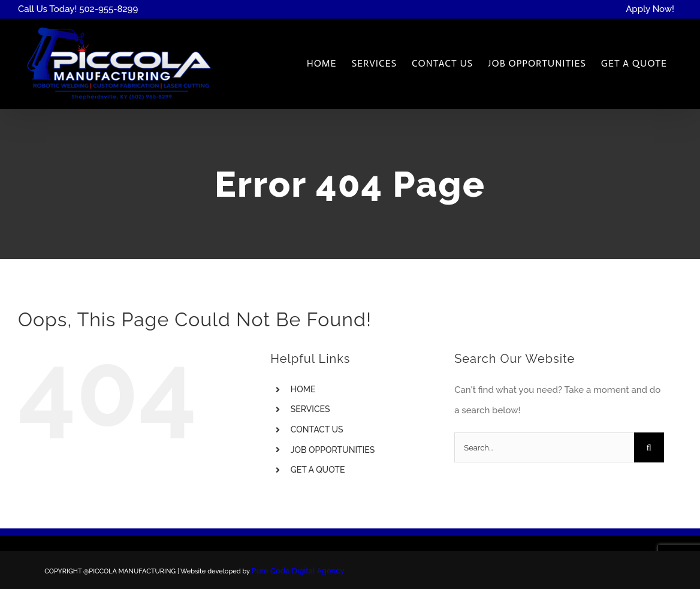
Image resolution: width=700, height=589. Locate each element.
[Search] (649, 447)
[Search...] (544, 447)
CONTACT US (317, 429)
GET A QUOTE (318, 470)
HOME (303, 389)
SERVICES (310, 409)
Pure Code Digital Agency (298, 571)
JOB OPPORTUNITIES (333, 450)
